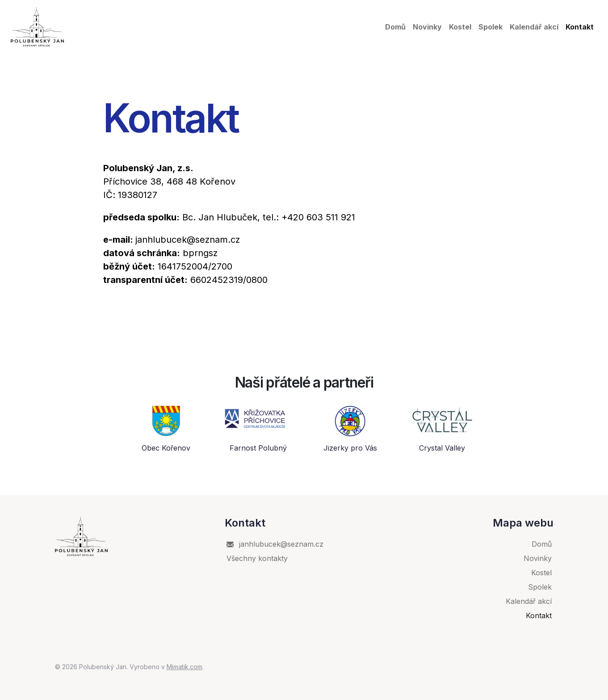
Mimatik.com (184, 667)
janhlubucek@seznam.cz (275, 544)
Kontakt (580, 27)
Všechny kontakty (257, 558)
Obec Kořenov (166, 448)
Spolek (491, 27)
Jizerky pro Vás (350, 448)
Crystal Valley (442, 448)
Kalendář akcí (534, 27)
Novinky (427, 27)
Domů (395, 27)
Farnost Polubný (258, 448)
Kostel (460, 27)
